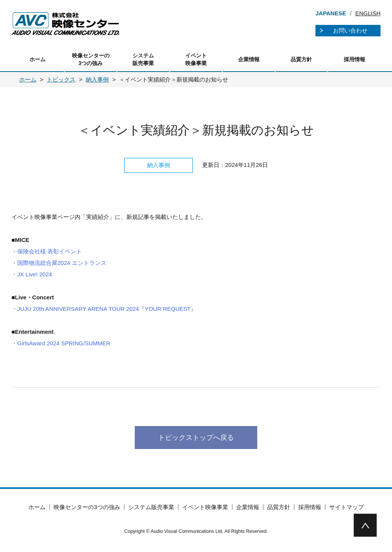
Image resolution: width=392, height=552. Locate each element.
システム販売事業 (143, 59)
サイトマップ (346, 507)
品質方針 (301, 59)
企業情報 (249, 59)
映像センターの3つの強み (91, 59)
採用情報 (354, 59)
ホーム (38, 59)
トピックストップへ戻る (196, 438)
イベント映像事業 (196, 59)
